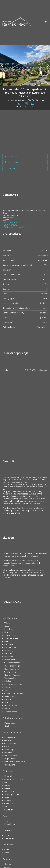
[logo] (17, 22)
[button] (2, 65)
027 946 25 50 (10, 223)
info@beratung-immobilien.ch (15, 227)
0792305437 (10, 225)
